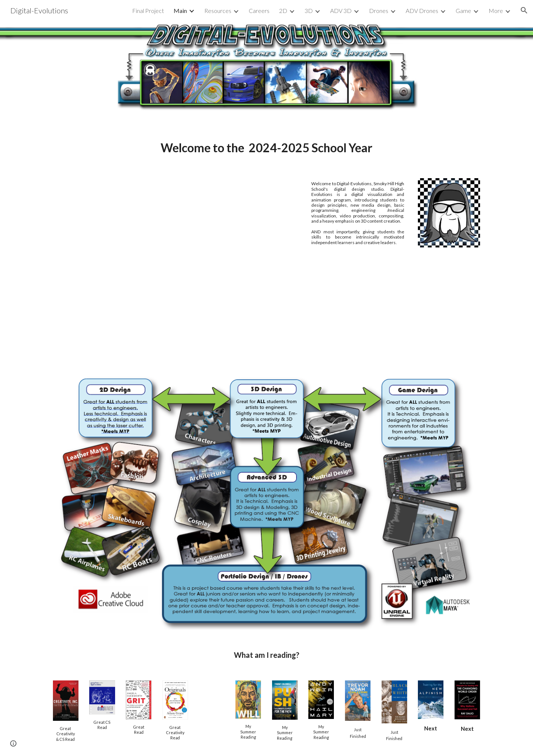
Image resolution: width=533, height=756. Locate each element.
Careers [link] (259, 11)
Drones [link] (379, 11)
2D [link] (283, 11)
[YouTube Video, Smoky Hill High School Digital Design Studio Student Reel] (175, 266)
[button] (524, 10)
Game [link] (463, 11)
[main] (266, 148)
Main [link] (180, 11)
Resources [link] (218, 11)
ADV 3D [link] (341, 11)
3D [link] (309, 11)
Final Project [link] (148, 11)
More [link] (496, 11)
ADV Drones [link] (422, 11)
